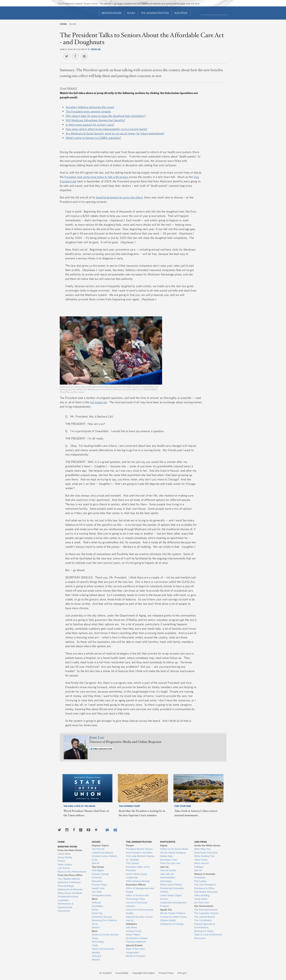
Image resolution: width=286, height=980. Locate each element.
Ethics (95, 910)
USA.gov (182, 973)
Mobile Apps (167, 856)
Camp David (201, 899)
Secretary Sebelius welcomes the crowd (90, 107)
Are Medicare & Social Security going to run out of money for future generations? (115, 133)
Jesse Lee (96, 49)
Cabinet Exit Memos (102, 853)
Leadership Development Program (173, 904)
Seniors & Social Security (105, 935)
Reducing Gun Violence (104, 920)
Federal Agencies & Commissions (205, 926)
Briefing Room (112, 13)
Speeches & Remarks (69, 882)
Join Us (164, 867)
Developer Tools (169, 860)
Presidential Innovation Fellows (172, 890)
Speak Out (166, 910)
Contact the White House (173, 917)
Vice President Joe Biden (139, 853)
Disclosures (64, 911)
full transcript (99, 402)
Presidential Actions (68, 897)
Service (96, 927)
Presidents (200, 878)
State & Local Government (208, 935)
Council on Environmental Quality (139, 912)
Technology (98, 942)
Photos (61, 861)
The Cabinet (132, 863)
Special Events (134, 945)
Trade (95, 945)
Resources (200, 938)
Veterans (96, 956)
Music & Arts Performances (72, 872)
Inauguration (132, 952)
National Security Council (139, 917)
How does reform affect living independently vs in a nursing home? (106, 129)
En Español (106, 973)
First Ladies (200, 881)
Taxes (95, 938)
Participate (168, 842)
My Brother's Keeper (137, 938)
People (130, 845)
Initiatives (131, 924)
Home (63, 24)
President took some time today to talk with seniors (96, 177)
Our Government (204, 906)
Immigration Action (102, 895)
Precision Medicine (136, 942)
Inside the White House (207, 845)
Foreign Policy (99, 885)
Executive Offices (136, 885)
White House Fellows (171, 885)
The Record (98, 849)
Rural (95, 924)
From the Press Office (70, 875)
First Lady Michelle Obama (140, 856)
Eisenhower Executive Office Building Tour (206, 854)
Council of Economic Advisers (137, 904)
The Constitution (203, 920)
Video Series (201, 860)
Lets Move (131, 927)
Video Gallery (65, 865)
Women (96, 960)
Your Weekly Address (69, 879)
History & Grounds (205, 874)
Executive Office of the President (138, 869)
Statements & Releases (70, 889)
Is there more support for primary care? (90, 125)
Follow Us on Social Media (174, 849)
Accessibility (122, 973)
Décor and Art (202, 863)
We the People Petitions (173, 913)
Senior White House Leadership (137, 876)
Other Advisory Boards (138, 881)
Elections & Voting (204, 931)
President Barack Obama (139, 849)
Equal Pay (97, 913)
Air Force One (202, 903)
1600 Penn (181, 13)
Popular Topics (100, 845)
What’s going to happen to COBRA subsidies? (93, 138)
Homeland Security (102, 917)
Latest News (64, 854)
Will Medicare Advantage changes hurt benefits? (95, 120)
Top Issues (98, 867)
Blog (73, 24)
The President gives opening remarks (88, 111)
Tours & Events (168, 870)
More (95, 899)
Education (97, 881)
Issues (131, 13)
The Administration (155, 13)
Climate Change (100, 874)
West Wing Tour (203, 849)
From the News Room (70, 850)
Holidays (199, 867)
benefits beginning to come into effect (119, 197)
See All (95, 863)
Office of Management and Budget (140, 890)
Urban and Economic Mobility (103, 951)
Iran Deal (97, 892)
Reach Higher (133, 935)
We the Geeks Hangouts (173, 853)
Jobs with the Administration (168, 876)
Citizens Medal (168, 920)
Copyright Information (143, 973)
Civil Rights (98, 870)
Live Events (64, 868)
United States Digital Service (171, 897)
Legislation (63, 900)
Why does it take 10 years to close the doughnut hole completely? (106, 116)
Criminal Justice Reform (104, 856)
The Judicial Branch (205, 917)
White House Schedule (70, 893)
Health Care (98, 888)
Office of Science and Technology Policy (137, 897)
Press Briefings (66, 886)
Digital (164, 845)
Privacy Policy (166, 973)
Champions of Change (172, 924)
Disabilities (97, 906)
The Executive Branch (206, 910)
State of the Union (135, 949)
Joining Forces (134, 931)
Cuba (95, 860)
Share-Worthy (65, 857)
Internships (166, 881)
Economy (97, 878)
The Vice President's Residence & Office (205, 886)
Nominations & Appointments (66, 905)
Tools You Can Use (170, 863)
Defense (96, 903)
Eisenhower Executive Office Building (206, 894)
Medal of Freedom (136, 956)
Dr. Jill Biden (132, 860)
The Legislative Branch (206, 913)
